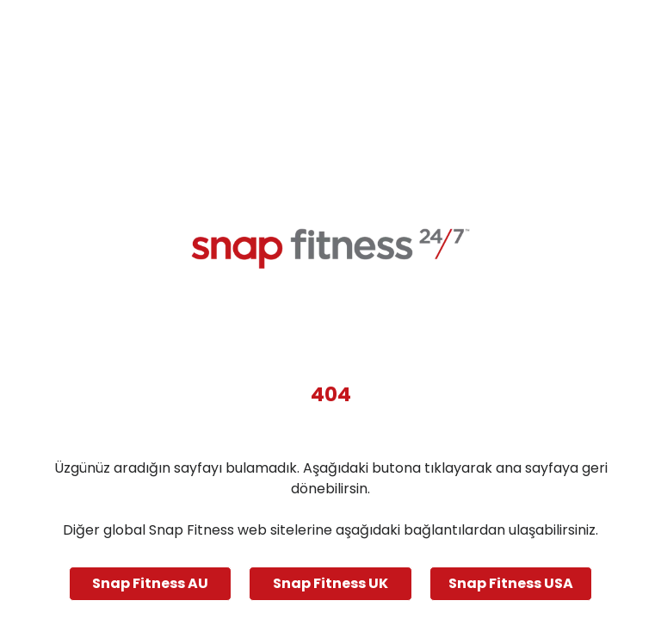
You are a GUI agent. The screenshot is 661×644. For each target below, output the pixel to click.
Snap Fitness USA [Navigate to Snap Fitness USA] (511, 583)
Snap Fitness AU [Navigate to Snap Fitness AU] (150, 583)
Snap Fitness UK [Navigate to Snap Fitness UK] (330, 583)
